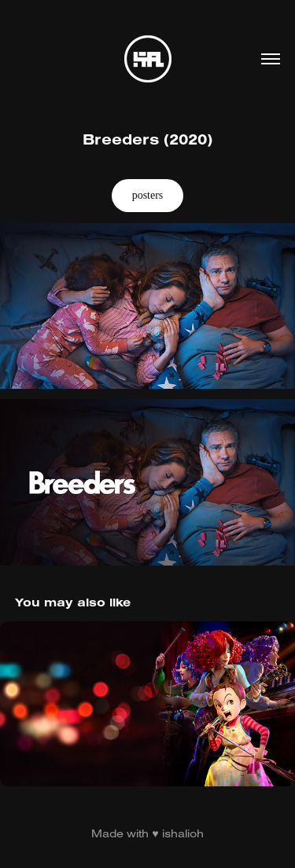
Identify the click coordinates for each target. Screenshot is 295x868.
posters (148, 195)
